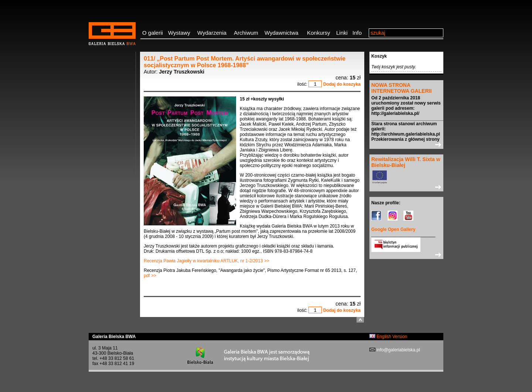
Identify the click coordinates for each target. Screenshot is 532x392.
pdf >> (150, 276)
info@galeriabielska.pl (398, 350)
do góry (360, 320)
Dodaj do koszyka (342, 84)
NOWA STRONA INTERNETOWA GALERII (401, 88)
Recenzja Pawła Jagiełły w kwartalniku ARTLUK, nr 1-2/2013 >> (207, 261)
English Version (388, 337)
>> (406, 144)
